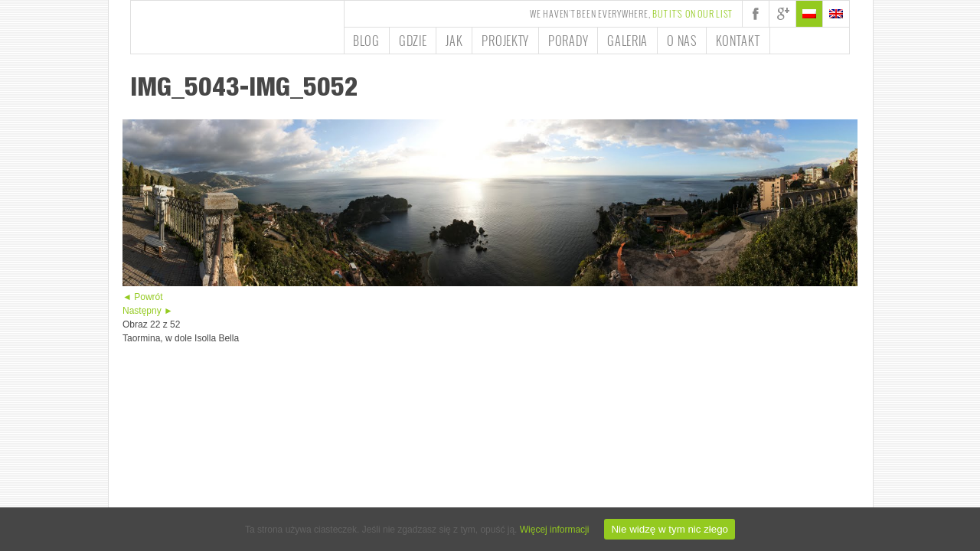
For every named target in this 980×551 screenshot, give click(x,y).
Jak (454, 41)
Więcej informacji (555, 530)
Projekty (505, 41)
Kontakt (738, 41)
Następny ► (148, 311)
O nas (682, 41)
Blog (366, 41)
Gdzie (413, 41)
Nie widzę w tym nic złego (670, 529)
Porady (568, 41)
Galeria (627, 41)
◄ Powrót (143, 297)
